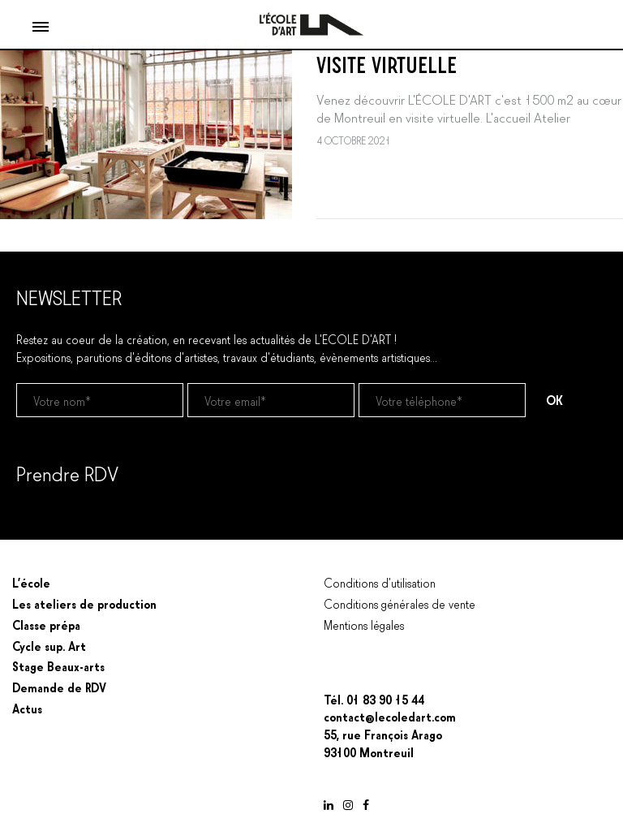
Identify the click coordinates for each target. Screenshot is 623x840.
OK (554, 399)
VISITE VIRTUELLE (387, 62)
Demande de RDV (59, 687)
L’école (31, 582)
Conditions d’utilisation (380, 582)
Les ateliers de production (84, 603)
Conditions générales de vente (400, 603)
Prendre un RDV (56, 515)
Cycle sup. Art (49, 645)
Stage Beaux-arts (58, 666)
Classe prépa (46, 624)
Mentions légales (364, 624)
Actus (27, 708)
